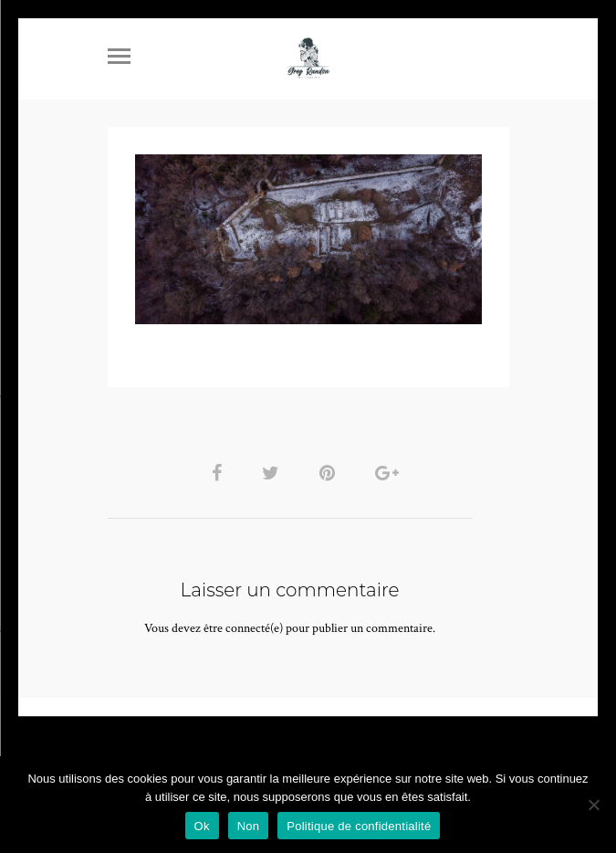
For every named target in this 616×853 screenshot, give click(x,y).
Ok (202, 826)
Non (249, 826)
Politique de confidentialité (359, 826)
